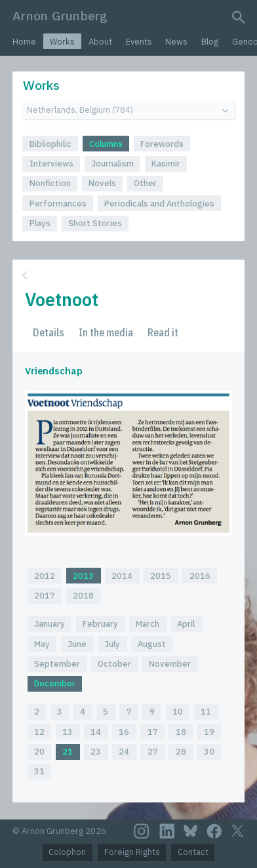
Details (49, 332)
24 (124, 752)
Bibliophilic (50, 144)
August (152, 644)
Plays (40, 223)
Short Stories (95, 223)
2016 (200, 576)
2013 (83, 576)
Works (62, 42)
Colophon (67, 852)
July (112, 644)
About (100, 42)
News (176, 42)
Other (145, 183)
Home (24, 42)
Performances (58, 204)
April (186, 624)
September (57, 664)
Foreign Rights (132, 852)
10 (178, 712)
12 (39, 732)
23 (96, 752)
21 (68, 752)
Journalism (112, 164)
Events (139, 42)
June (77, 644)
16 (124, 732)
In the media (106, 332)
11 (206, 712)
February (100, 624)
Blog (210, 42)
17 (153, 732)
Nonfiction (50, 183)
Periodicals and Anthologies (159, 204)
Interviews (51, 164)
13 (68, 732)
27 (153, 752)
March (148, 624)
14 (96, 732)
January (49, 624)
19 (209, 732)
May (42, 644)
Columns (106, 144)
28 (181, 752)
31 (39, 771)
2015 (161, 576)
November (170, 664)
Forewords (162, 144)
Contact (193, 852)
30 (209, 752)
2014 (122, 576)
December (55, 683)
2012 (45, 576)
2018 (83, 596)
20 (39, 752)
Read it (163, 332)
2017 (45, 596)
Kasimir (166, 164)
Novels (102, 183)
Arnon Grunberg (60, 15)
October (114, 664)
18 (181, 732)
